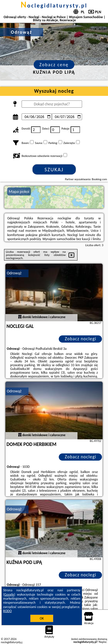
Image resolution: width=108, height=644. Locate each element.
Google (9, 594)
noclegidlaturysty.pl (54, 5)
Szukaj (54, 170)
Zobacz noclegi (80, 339)
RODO (7, 611)
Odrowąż (14, 273)
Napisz (103, 642)
